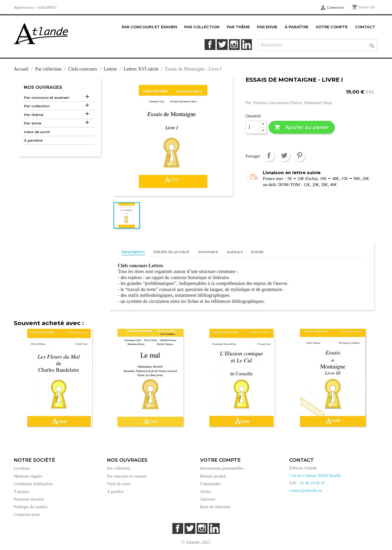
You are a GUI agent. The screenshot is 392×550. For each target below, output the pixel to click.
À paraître (33, 140)
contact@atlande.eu (306, 490)
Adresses (208, 499)
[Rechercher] (318, 45)
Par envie (33, 123)
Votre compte (220, 460)
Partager (269, 155)
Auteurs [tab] (235, 252)
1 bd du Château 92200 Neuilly (315, 476)
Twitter (222, 45)
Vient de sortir (37, 132)
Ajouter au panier (301, 128)
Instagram (234, 45)
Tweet (284, 155)
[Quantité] (253, 127)
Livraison (22, 468)
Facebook (210, 45)
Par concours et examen (47, 98)
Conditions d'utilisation (33, 484)
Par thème (34, 115)
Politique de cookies (31, 507)
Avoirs (206, 491)
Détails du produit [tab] (171, 252)
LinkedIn (246, 45)
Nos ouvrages (43, 87)
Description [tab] (133, 252)
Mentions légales (28, 476)
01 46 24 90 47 (313, 483)
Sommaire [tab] (208, 252)
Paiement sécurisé (29, 499)
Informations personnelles (222, 468)
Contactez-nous (27, 514)
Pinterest (299, 155)
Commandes (211, 484)
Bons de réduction (215, 507)
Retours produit (213, 476)
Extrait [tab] (257, 252)
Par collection (37, 106)
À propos (21, 491)
